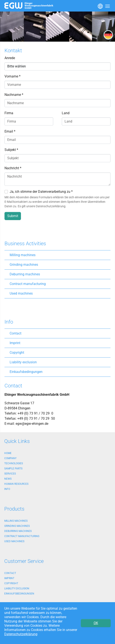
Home (8, 453)
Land (66, 113)
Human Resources (16, 484)
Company (10, 458)
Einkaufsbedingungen (26, 372)
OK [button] (96, 623)
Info (7, 489)
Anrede (10, 58)
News (8, 479)
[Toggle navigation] (100, 6)
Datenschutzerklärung (21, 634)
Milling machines (23, 255)
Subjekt (11, 150)
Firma (9, 113)
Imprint (15, 343)
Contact (15, 333)
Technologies (14, 463)
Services (10, 474)
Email (10, 131)
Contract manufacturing (28, 284)
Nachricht (13, 168)
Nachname (14, 95)
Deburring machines (25, 274)
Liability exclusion (23, 362)
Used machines (21, 293)
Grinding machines (24, 265)
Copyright (17, 353)
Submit (13, 216)
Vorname (13, 76)
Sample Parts (13, 469)
